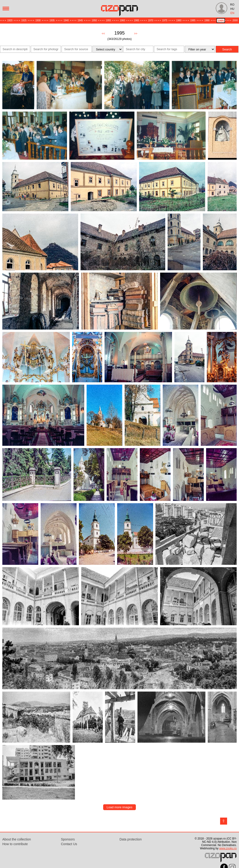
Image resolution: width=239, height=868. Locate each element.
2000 (235, 20)
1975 (165, 20)
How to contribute (15, 844)
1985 (193, 20)
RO (232, 5)
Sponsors (68, 839)
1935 (52, 20)
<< (103, 34)
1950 (94, 20)
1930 (38, 20)
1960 (123, 20)
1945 (80, 20)
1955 (108, 20)
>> (136, 34)
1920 (10, 20)
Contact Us (69, 844)
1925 (24, 20)
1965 (137, 20)
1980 (179, 20)
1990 (207, 20)
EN (232, 13)
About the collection (17, 839)
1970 (151, 20)
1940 (66, 20)
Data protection (131, 839)
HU (232, 9)
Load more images (119, 807)
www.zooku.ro (228, 848)
